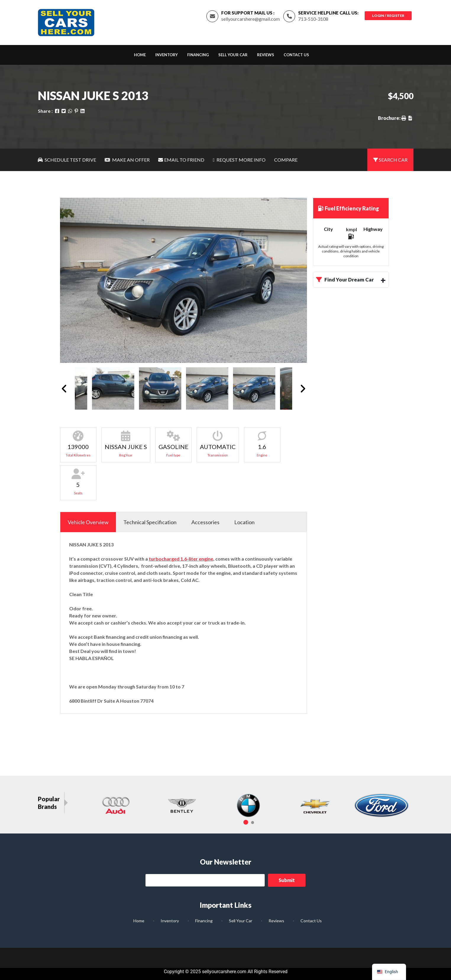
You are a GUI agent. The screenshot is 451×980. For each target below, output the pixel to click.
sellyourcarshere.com (224, 972)
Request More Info (239, 160)
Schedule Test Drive (67, 160)
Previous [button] (64, 388)
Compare (286, 160)
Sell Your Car (233, 55)
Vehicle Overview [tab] (88, 522)
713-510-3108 (313, 19)
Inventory (167, 55)
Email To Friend (181, 160)
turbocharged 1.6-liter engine (181, 559)
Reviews (266, 55)
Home (140, 55)
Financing (198, 55)
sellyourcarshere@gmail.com (250, 19)
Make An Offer (127, 160)
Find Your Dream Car (345, 280)
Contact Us (296, 55)
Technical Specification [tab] (150, 522)
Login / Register (388, 16)
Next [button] (303, 388)
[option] (184, 280)
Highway (373, 229)
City (328, 229)
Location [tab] (244, 522)
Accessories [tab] (205, 522)
